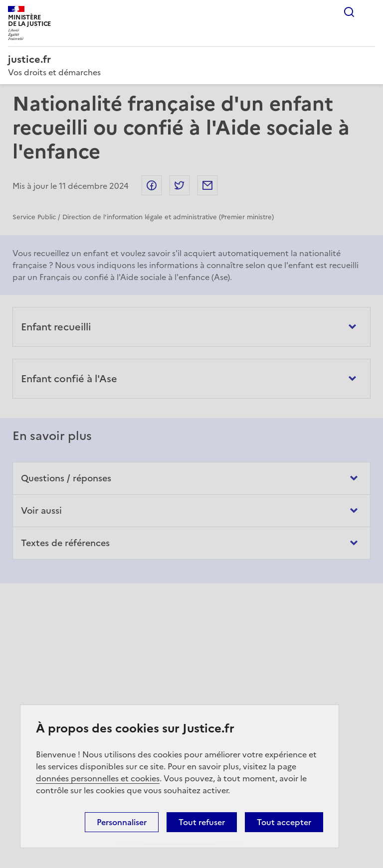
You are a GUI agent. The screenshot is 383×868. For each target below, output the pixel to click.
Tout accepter (284, 822)
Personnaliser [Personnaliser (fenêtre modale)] (122, 822)
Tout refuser (202, 822)
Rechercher (349, 12)
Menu (369, 12)
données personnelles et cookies (98, 778)
